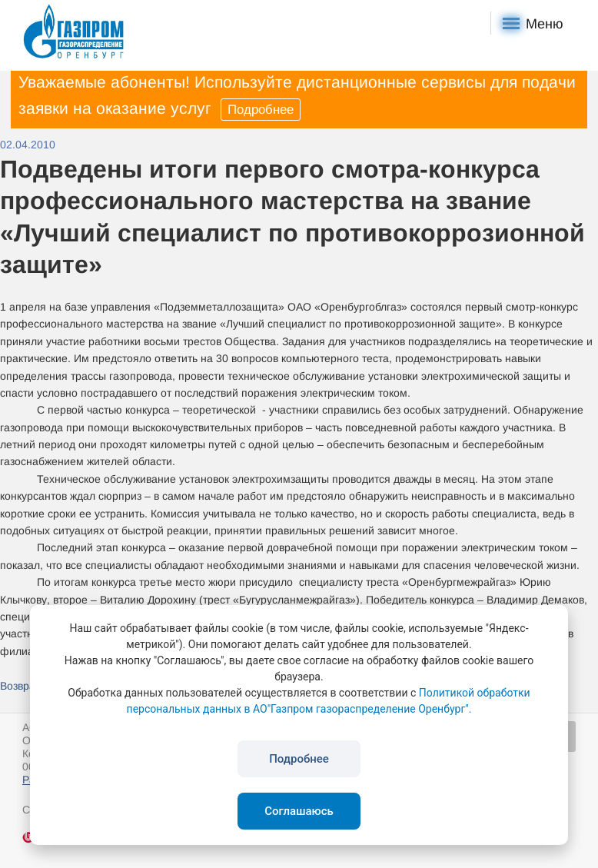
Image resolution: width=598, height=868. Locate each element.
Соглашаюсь (299, 811)
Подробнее (261, 110)
